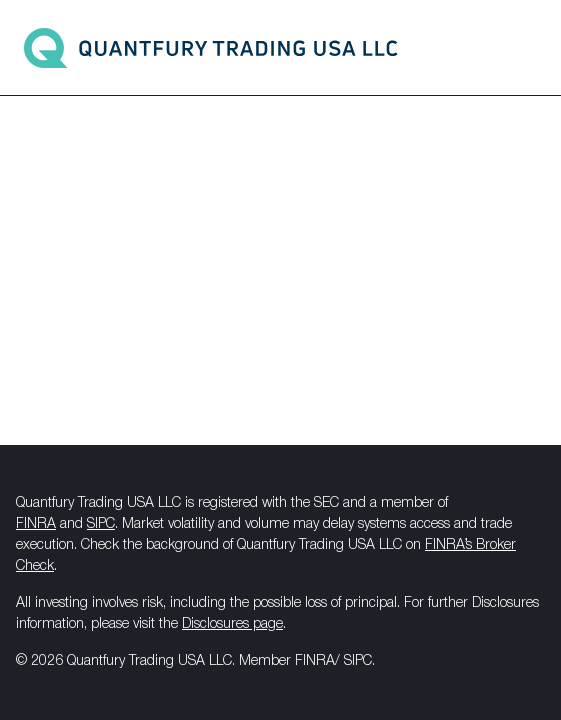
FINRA (36, 524)
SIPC (101, 524)
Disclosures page (232, 624)
